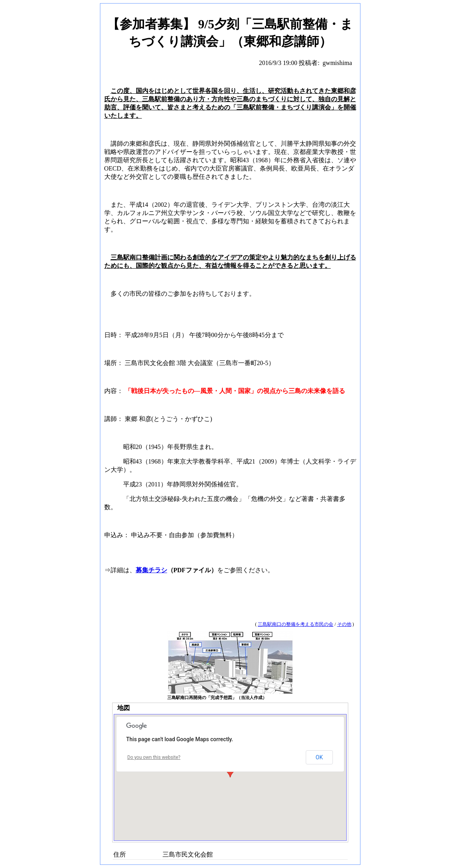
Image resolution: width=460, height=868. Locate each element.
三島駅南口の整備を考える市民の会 (296, 624)
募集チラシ (151, 570)
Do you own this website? (154, 757)
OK (319, 757)
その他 (344, 624)
